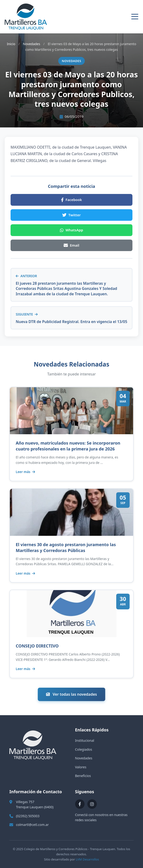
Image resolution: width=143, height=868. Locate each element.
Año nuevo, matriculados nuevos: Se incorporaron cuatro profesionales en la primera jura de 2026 (68, 446)
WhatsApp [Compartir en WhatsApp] (71, 230)
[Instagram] (92, 804)
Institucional (85, 740)
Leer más (25, 472)
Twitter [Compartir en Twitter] (71, 215)
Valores (81, 767)
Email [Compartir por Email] (71, 245)
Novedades (31, 44)
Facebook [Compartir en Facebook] (71, 200)
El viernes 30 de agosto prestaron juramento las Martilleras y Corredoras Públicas (66, 547)
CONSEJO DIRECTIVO (37, 646)
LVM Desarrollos (87, 859)
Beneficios (83, 776)
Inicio (11, 44)
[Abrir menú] (135, 17)
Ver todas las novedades (71, 694)
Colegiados (84, 749)
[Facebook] (80, 804)
